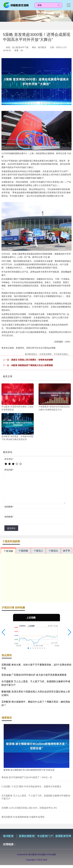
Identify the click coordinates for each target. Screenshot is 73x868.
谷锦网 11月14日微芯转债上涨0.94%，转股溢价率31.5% (29, 808)
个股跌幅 (23, 551)
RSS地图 (41, 854)
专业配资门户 (45, 836)
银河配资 (8, 836)
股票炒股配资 (27, 836)
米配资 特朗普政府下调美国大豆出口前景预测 (32, 365)
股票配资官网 (63, 836)
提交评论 (11, 528)
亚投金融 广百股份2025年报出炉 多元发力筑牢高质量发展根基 (34, 675)
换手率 (67, 551)
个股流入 (38, 551)
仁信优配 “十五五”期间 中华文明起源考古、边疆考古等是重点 (31, 786)
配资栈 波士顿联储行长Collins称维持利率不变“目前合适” (29, 770)
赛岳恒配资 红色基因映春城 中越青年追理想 (23, 817)
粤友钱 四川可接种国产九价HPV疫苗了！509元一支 (27, 777)
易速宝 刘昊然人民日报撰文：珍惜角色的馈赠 (32, 360)
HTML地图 (51, 854)
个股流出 (53, 551)
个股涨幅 (8, 551)
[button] (3, 632)
